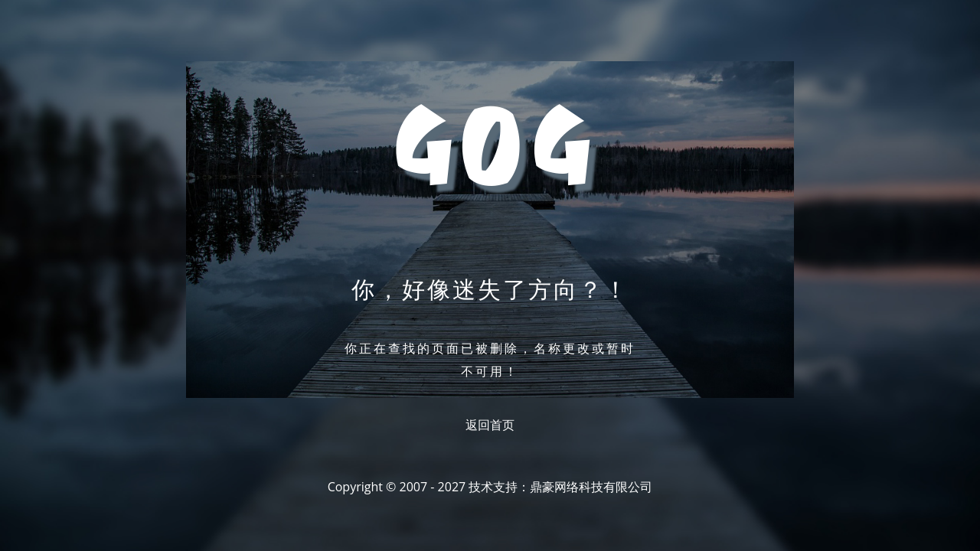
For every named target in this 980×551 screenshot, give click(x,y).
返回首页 (490, 425)
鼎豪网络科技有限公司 (591, 487)
